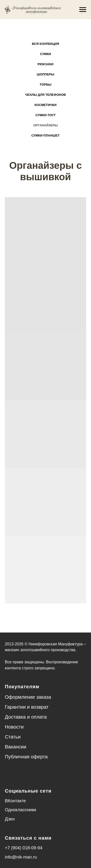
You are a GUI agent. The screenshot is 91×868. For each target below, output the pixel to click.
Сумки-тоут (45, 115)
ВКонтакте (15, 801)
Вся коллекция (46, 44)
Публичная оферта (26, 757)
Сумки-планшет (45, 135)
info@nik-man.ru (21, 857)
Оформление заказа (28, 697)
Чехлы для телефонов (46, 95)
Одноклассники (21, 810)
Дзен (10, 819)
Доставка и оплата (26, 717)
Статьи (13, 737)
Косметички (45, 105)
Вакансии (16, 747)
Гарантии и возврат (27, 707)
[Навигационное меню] (83, 10)
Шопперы (46, 74)
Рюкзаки (45, 64)
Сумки (45, 54)
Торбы (45, 85)
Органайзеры (45, 125)
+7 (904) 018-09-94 (24, 848)
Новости (14, 727)
